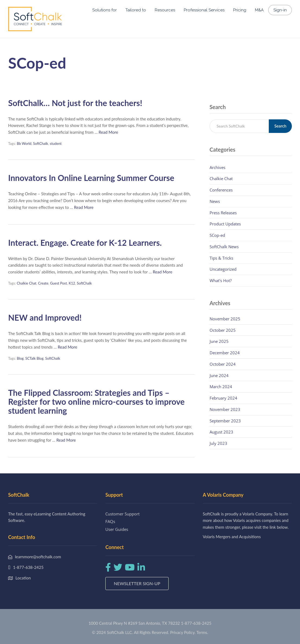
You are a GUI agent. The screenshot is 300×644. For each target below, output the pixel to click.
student (56, 144)
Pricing (240, 10)
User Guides (117, 529)
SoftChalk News (224, 247)
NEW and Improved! (45, 317)
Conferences (221, 190)
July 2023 (218, 443)
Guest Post (58, 283)
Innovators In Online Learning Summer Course (91, 178)
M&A (259, 10)
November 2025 (225, 319)
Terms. (202, 632)
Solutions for (105, 10)
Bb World (24, 144)
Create (43, 283)
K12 (72, 283)
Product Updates (225, 224)
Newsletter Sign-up (137, 583)
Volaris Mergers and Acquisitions (232, 537)
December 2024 (225, 353)
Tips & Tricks (221, 258)
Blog (20, 358)
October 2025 (223, 330)
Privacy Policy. (183, 632)
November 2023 (225, 409)
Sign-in (280, 10)
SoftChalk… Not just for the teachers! (75, 103)
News (215, 201)
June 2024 (219, 375)
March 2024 (221, 387)
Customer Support (122, 514)
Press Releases (223, 213)
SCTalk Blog (34, 358)
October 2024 (223, 364)
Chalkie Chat (27, 283)
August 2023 (221, 432)
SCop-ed (217, 235)
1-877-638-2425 (196, 623)
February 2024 (223, 398)
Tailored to (136, 10)
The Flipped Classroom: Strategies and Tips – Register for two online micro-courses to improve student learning (96, 401)
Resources (165, 10)
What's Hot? (221, 280)
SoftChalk (41, 144)
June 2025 (219, 341)
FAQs (110, 521)
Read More (108, 132)
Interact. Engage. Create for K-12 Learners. (85, 243)
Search (280, 126)
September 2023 (225, 421)
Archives (217, 167)
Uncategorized (223, 269)
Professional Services (204, 10)
